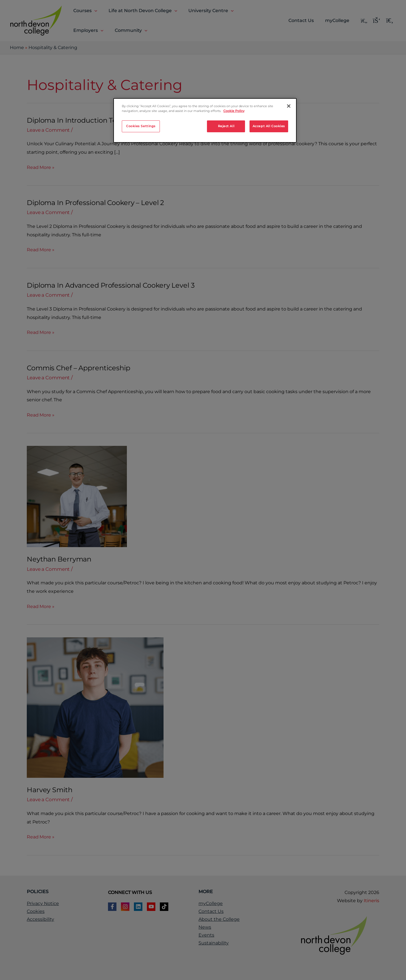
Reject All (226, 126)
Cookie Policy (234, 111)
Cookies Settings (141, 126)
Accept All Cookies (269, 126)
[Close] (289, 106)
